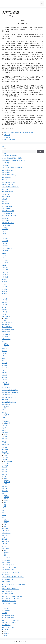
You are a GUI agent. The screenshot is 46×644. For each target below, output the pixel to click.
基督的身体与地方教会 (8, 192)
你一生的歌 (7, 137)
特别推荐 (6, 497)
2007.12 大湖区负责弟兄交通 (10, 156)
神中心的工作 (6, 608)
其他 (3, 358)
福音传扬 (5, 375)
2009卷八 (5, 296)
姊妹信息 (5, 300)
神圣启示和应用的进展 (8, 615)
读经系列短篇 (6, 549)
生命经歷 (5, 368)
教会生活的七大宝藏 (7, 594)
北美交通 (5, 180)
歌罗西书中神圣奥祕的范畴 (9, 601)
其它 (3, 361)
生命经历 (31, 133)
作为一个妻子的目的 (7, 388)
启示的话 (5, 484)
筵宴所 (4, 412)
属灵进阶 (5, 430)
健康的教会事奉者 (7, 177)
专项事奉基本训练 (7, 206)
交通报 (6, 227)
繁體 (3, 147)
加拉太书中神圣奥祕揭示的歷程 (10, 572)
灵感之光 (5, 489)
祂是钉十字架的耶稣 (9, 139)
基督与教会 (5, 447)
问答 (5, 347)
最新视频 (5, 474)
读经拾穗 (5, 272)
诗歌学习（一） (6, 533)
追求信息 (5, 314)
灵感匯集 (6, 635)
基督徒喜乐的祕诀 (7, 327)
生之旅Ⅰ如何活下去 (7, 334)
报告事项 (6, 384)
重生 (3, 341)
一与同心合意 (6, 163)
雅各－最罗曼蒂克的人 (8, 627)
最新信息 (5, 472)
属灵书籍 (17, 133)
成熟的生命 (5, 433)
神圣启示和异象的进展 (8, 618)
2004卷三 (5, 284)
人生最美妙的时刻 (7, 322)
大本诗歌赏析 (6, 528)
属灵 (5, 408)
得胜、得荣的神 (6, 582)
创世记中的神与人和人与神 (9, 567)
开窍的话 (5, 486)
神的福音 (5, 613)
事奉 (5, 154)
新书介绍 (5, 467)
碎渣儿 (4, 606)
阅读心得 (6, 632)
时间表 (6, 456)
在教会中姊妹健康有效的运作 (10, 390)
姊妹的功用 (5, 400)
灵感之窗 (5, 277)
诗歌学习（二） (6, 535)
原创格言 (5, 436)
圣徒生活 (5, 263)
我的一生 (5, 586)
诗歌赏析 (5, 270)
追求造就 (6, 552)
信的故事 (6, 319)
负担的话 (5, 275)
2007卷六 (5, 291)
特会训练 (6, 499)
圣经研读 (12, 133)
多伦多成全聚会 (6, 196)
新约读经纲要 (6, 541)
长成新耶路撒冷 (6, 625)
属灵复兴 (5, 428)
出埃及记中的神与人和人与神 (10, 565)
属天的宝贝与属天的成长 (9, 579)
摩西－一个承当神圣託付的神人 (10, 589)
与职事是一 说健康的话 (8, 223)
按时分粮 (6, 434)
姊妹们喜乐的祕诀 (7, 395)
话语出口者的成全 (7, 225)
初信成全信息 (6, 325)
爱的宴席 (6, 495)
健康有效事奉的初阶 (7, 170)
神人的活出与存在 (7, 611)
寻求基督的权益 (6, 209)
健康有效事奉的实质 (7, 172)
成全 (21, 133)
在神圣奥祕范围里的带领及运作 (10, 187)
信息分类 (6, 298)
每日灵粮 (5, 439)
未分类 (6, 478)
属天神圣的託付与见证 (8, 211)
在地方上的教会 (6, 445)
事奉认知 (6, 133)
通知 (5, 554)
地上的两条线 (6, 574)
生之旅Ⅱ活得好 (6, 332)
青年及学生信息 (6, 317)
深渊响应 (5, 251)
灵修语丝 (5, 441)
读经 (5, 537)
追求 (5, 550)
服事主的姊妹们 (6, 404)
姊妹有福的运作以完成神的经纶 (10, 397)
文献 (3, 410)
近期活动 (5, 460)
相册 (5, 504)
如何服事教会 (6, 204)
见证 (4, 265)
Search (4, 149)
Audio (4, 418)
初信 (4, 231)
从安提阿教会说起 (7, 213)
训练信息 (5, 312)
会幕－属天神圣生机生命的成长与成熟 (12, 596)
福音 (4, 258)
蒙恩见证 (6, 523)
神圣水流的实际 (6, 221)
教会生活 (5, 363)
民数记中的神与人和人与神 (9, 603)
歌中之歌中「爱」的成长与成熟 (10, 599)
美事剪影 (5, 260)
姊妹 (4, 234)
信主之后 (5, 425)
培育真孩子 (5, 189)
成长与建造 (7, 424)
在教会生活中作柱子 (7, 184)
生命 (4, 253)
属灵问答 (5, 239)
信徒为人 (5, 353)
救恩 (3, 510)
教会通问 (5, 243)
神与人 (4, 515)
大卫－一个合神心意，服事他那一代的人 (13, 577)
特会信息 (5, 309)
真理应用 (5, 373)
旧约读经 (5, 544)
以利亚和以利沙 (6, 560)
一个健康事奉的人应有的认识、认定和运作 (13, 160)
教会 (5, 443)
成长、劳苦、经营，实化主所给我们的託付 (13, 584)
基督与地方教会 (6, 194)
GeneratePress (30, 642)
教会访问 (6, 454)
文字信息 (26, 133)
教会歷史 (5, 241)
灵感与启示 (7, 482)
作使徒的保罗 (6, 165)
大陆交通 (5, 199)
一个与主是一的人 (7, 558)
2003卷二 (5, 282)
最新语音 (5, 476)
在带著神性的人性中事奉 (9, 182)
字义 (4, 236)
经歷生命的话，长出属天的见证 (10, 620)
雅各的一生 (5, 630)
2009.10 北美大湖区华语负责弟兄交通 (12, 158)
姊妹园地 (6, 406)
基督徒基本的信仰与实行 (9, 329)
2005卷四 (5, 287)
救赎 (3, 513)
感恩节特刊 (7, 422)
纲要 (5, 519)
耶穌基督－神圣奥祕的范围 (9, 623)
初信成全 (6, 343)
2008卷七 (5, 294)
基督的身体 (5, 449)
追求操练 (5, 380)
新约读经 (5, 539)
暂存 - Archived (8, 462)
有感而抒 (5, 246)
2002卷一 (5, 279)
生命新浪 (6, 501)
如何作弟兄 (5, 201)
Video (4, 420)
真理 (4, 255)
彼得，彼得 (7, 135)
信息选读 (5, 229)
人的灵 (4, 508)
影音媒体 (6, 416)
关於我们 (6, 633)
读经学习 (5, 546)
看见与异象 (5, 491)
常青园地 (6, 414)
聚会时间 (6, 521)
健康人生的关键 (6, 562)
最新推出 (6, 465)
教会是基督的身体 (7, 591)
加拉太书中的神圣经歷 (8, 570)
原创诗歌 (6, 345)
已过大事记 (5, 457)
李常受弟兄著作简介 (8, 248)
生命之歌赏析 (6, 531)
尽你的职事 (5, 218)
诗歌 (3, 493)
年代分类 (5, 305)
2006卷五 (5, 289)
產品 (5, 502)
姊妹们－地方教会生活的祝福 (10, 392)
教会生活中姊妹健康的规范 (9, 402)
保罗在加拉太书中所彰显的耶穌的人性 (12, 168)
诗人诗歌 (5, 267)
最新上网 (5, 469)
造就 (5, 556)
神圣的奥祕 (5, 337)
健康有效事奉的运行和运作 (9, 175)
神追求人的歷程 (6, 339)
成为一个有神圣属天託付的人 (10, 216)
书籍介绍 (6, 463)
